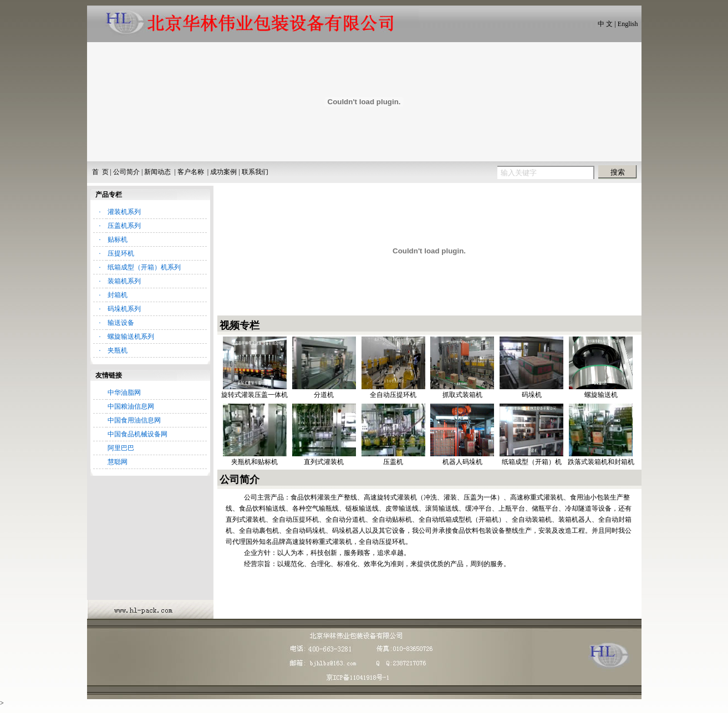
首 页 (100, 172)
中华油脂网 (124, 393)
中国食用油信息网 (134, 420)
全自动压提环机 (393, 395)
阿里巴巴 (121, 448)
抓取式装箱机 (462, 395)
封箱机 (118, 295)
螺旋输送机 (601, 395)
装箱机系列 (124, 281)
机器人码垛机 (462, 462)
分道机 (324, 395)
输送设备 (121, 323)
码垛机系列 (124, 309)
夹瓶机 (118, 350)
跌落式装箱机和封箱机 (601, 462)
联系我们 (255, 172)
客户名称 (191, 172)
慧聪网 (118, 462)
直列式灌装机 (324, 462)
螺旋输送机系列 (131, 337)
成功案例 (223, 172)
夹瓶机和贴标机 (254, 462)
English (628, 24)
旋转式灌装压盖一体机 (254, 395)
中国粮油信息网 (131, 406)
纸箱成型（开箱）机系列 (144, 267)
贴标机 (118, 240)
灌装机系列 (124, 212)
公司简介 (126, 172)
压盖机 (393, 462)
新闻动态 (157, 172)
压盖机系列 (124, 226)
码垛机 (532, 395)
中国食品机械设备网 (138, 434)
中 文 (605, 24)
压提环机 (121, 253)
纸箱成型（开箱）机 (532, 462)
